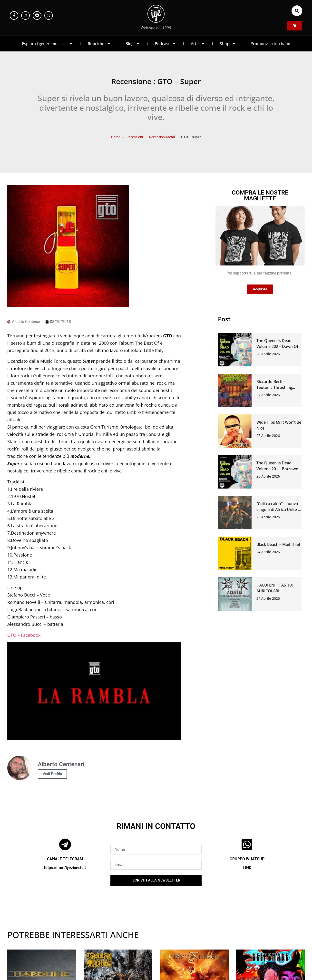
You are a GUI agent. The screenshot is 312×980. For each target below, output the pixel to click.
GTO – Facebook (24, 635)
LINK (247, 868)
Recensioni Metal (162, 137)
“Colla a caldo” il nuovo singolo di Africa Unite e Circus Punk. (278, 510)
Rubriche (99, 44)
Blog (133, 44)
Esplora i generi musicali (47, 44)
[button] (297, 11)
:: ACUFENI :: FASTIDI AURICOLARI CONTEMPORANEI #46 (277, 591)
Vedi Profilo (52, 774)
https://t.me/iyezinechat (65, 868)
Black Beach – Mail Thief (278, 544)
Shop (228, 44)
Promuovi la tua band (270, 44)
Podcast (165, 44)
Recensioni (135, 137)
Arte (198, 44)
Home (116, 137)
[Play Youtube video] (94, 691)
